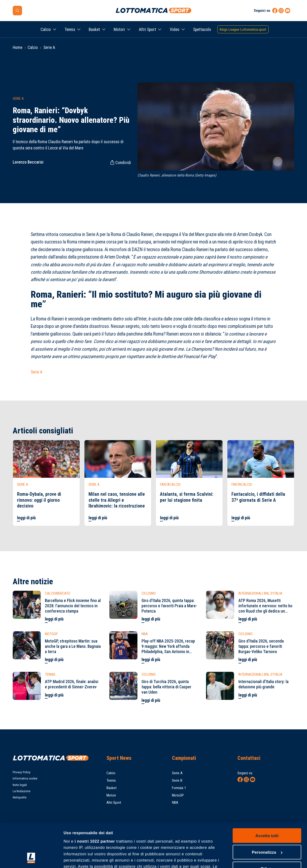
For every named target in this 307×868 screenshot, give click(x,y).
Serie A (49, 47)
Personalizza (267, 811)
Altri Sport (148, 30)
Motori (119, 30)
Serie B (177, 780)
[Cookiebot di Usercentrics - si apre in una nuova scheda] (31, 858)
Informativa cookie (25, 778)
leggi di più (26, 518)
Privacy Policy (22, 772)
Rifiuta (267, 828)
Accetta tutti (267, 794)
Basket (94, 30)
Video (175, 30)
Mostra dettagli (78, 858)
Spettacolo (202, 30)
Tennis (70, 30)
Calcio (46, 30)
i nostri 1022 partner (95, 800)
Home (18, 47)
